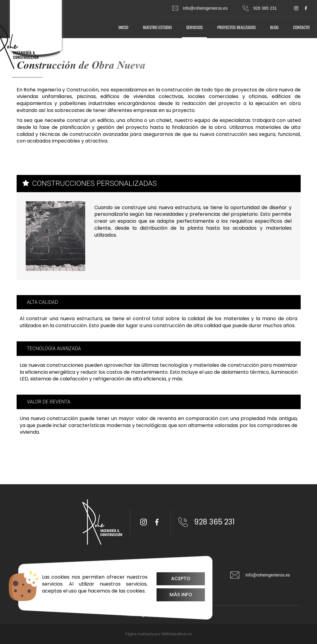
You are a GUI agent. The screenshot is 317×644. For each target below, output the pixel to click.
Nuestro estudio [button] (157, 27)
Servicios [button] (194, 27)
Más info (172, 595)
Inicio (123, 27)
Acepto (173, 578)
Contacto (301, 27)
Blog (274, 27)
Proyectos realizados (236, 27)
